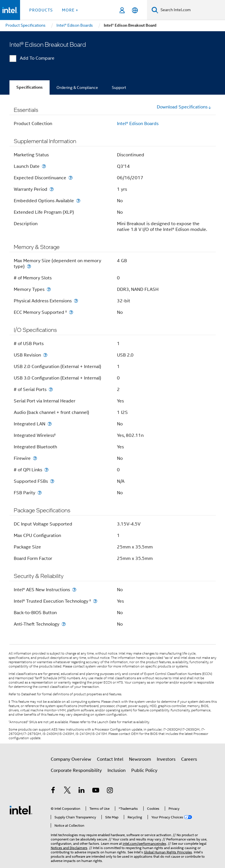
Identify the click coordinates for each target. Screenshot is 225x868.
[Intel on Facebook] (53, 791)
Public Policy (144, 770)
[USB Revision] (45, 355)
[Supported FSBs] (52, 481)
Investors (166, 759)
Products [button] (41, 10)
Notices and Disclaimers (69, 848)
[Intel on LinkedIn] (82, 791)
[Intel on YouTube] (96, 791)
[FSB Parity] (40, 493)
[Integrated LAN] (50, 424)
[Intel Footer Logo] (21, 810)
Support (119, 87)
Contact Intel (110, 759)
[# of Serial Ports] (51, 389)
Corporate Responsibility (76, 770)
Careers (189, 759)
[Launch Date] (44, 166)
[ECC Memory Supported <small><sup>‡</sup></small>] (71, 312)
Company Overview (71, 759)
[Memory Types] (49, 289)
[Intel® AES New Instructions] (74, 590)
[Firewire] (35, 458)
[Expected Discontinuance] (71, 178)
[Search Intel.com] (192, 10)
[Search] (155, 10)
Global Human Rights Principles (168, 852)
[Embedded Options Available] (78, 201)
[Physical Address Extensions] (76, 301)
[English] (135, 10)
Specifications (30, 87)
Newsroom (140, 759)
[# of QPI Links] (46, 470)
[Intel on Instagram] (110, 791)
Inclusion (117, 770)
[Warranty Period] (52, 189)
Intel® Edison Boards (138, 124)
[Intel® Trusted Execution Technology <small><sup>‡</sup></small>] (95, 601)
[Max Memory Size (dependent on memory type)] (29, 266)
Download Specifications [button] (184, 107)
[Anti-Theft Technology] (64, 624)
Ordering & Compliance (77, 87)
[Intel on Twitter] (67, 791)
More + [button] (70, 10)
